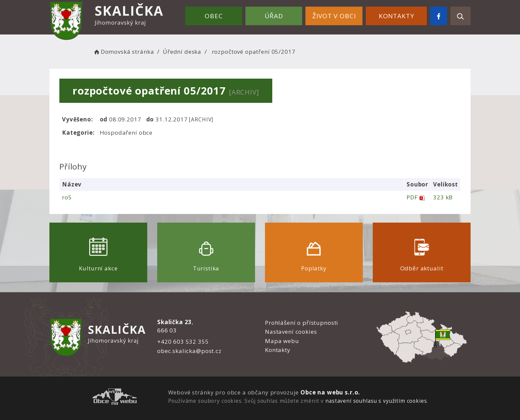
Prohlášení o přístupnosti (302, 323)
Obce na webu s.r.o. (330, 392)
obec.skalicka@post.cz (189, 351)
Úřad (274, 16)
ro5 (67, 197)
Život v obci (334, 16)
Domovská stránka (123, 52)
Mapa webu (282, 341)
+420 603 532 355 (183, 342)
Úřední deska (182, 52)
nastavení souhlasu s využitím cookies (376, 401)
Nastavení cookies (291, 332)
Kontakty (396, 16)
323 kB (443, 197)
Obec (214, 16)
